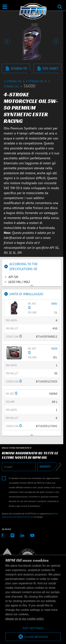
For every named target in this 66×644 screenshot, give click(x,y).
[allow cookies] (33, 637)
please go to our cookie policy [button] (25, 619)
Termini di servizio (25, 517)
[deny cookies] (33, 628)
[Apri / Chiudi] (5, 7)
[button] (7, 42)
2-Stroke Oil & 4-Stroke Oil (26, 81)
